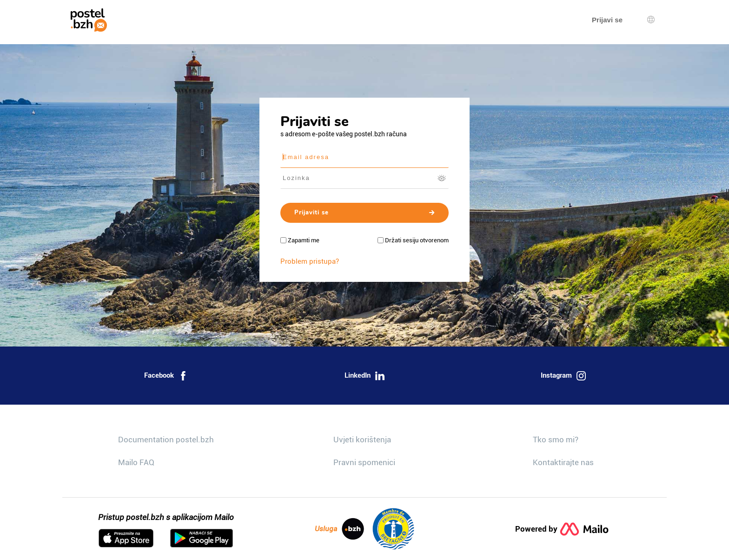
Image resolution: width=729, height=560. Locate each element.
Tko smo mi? (556, 440)
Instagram (563, 376)
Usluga (339, 529)
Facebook (166, 376)
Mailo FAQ (136, 462)
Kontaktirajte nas (563, 462)
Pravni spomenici (364, 462)
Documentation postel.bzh (166, 440)
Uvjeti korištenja (362, 440)
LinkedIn (364, 376)
